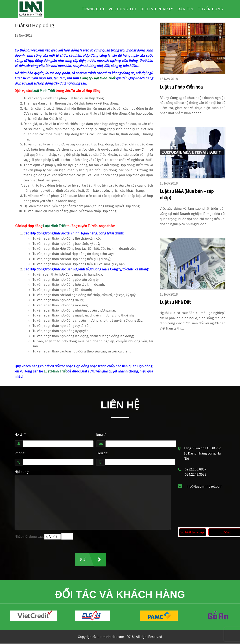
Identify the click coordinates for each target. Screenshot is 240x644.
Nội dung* (22, 472)
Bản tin (186, 9)
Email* (101, 434)
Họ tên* (20, 434)
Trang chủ (93, 9)
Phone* (20, 453)
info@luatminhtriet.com (204, 486)
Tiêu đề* (103, 453)
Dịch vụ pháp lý (157, 9)
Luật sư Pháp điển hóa (181, 87)
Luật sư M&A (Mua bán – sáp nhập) (187, 195)
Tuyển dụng (211, 9)
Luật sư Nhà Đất (175, 302)
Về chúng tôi (122, 9)
